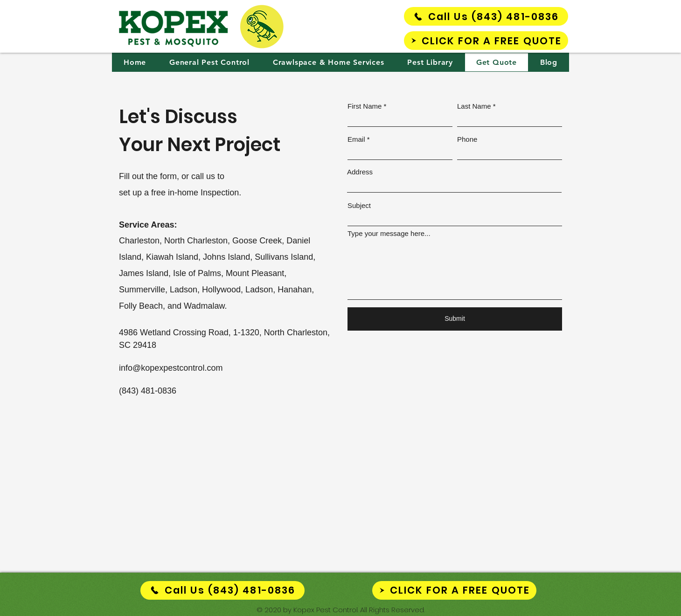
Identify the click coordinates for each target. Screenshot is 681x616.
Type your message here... (389, 233)
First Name (365, 106)
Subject (359, 205)
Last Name (474, 106)
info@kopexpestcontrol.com (171, 368)
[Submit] (455, 319)
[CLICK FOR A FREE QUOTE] (486, 41)
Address (360, 172)
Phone (467, 139)
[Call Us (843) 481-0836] (486, 16)
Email (356, 139)
